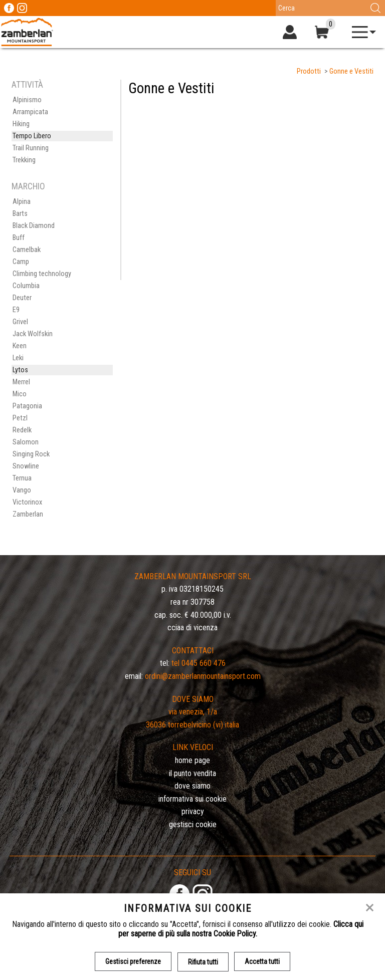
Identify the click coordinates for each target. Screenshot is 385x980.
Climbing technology (42, 274)
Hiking (21, 124)
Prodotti (309, 71)
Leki (18, 358)
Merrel (21, 382)
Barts (20, 214)
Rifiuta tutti (203, 961)
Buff (19, 238)
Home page (192, 760)
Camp (21, 262)
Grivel (20, 322)
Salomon (26, 442)
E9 (16, 310)
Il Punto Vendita (192, 773)
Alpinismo (27, 100)
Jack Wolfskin (33, 334)
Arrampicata (30, 112)
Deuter (22, 298)
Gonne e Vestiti (351, 71)
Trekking (24, 160)
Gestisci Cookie (193, 824)
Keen (20, 346)
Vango (22, 490)
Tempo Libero (32, 136)
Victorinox (27, 502)
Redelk (22, 430)
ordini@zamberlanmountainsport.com (203, 676)
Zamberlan (28, 514)
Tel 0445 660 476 (199, 663)
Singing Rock (31, 454)
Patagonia (27, 406)
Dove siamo (192, 786)
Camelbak (27, 250)
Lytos (20, 370)
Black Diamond (34, 226)
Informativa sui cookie (192, 799)
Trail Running (31, 148)
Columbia (26, 286)
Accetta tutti (263, 961)
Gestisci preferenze (133, 961)
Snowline (26, 466)
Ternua (22, 478)
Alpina (22, 202)
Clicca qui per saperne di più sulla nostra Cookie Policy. (241, 929)
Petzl (20, 418)
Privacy (193, 811)
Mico (20, 394)
